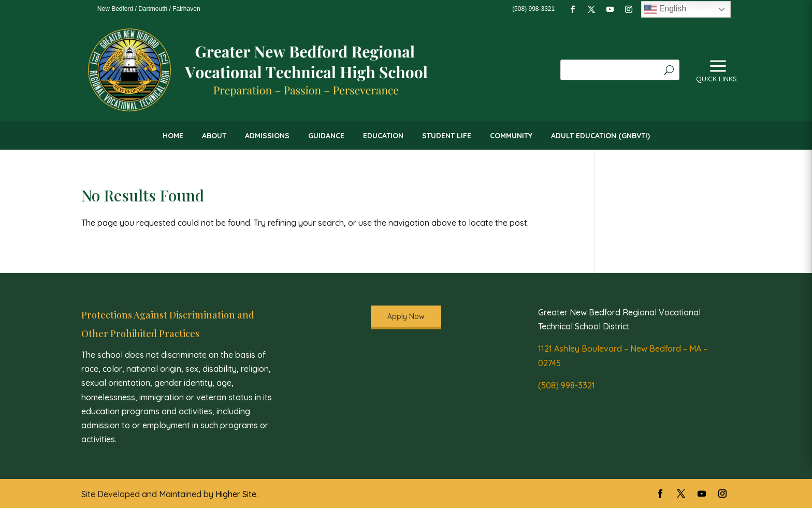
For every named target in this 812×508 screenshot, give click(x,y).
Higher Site (236, 494)
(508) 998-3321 (567, 385)
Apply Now (406, 316)
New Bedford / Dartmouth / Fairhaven (149, 9)
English (665, 9)
